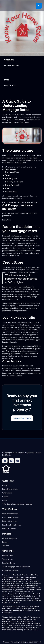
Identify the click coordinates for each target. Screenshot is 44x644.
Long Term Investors (10, 517)
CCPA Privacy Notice (10, 570)
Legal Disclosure (9, 563)
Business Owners (9, 529)
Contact (5, 500)
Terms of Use (8, 559)
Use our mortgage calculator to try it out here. (20, 202)
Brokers (5, 542)
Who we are (7, 493)
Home (5, 485)
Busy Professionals (10, 521)
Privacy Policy (8, 555)
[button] (39, 6)
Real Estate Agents (10, 538)
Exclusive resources (10, 489)
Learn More (7, 220)
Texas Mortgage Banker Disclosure (16, 567)
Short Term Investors (10, 514)
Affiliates (6, 546)
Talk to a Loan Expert (22, 418)
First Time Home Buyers (12, 525)
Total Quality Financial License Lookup (17, 504)
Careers (5, 497)
